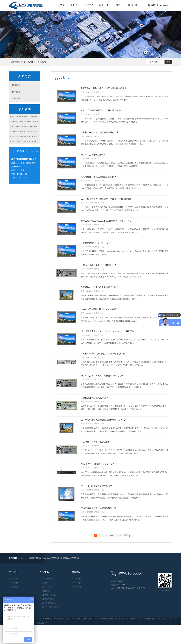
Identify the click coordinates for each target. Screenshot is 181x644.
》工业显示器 (45, 610)
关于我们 (75, 5)
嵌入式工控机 (92, 638)
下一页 (112, 555)
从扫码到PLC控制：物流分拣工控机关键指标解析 (25, 122)
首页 (62, 5)
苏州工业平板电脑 (159, 638)
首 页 (23, 62)
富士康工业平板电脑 (70, 577)
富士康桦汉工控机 (38, 577)
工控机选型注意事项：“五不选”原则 (23, 132)
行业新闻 (42, 62)
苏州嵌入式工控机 (115, 638)
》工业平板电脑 (46, 598)
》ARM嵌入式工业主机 (49, 626)
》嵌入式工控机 (46, 606)
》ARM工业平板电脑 (48, 622)
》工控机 (43, 602)
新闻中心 (118, 5)
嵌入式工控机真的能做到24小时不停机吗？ (25, 117)
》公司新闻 (77, 598)
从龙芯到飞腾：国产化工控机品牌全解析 (25, 127)
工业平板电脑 (53, 577)
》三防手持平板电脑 (48, 614)
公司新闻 (16, 85)
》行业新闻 (77, 602)
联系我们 (132, 5)
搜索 (168, 62)
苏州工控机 (137, 638)
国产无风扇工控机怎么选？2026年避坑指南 (25, 137)
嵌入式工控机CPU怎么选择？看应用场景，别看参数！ (25, 142)
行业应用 (103, 5)
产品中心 (89, 5)
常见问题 (16, 98)
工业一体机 (102, 638)
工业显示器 (127, 638)
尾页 (119, 555)
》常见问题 (77, 606)
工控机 (83, 638)
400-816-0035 (166, 5)
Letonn (49, 642)
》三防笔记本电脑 (47, 618)
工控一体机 (146, 638)
